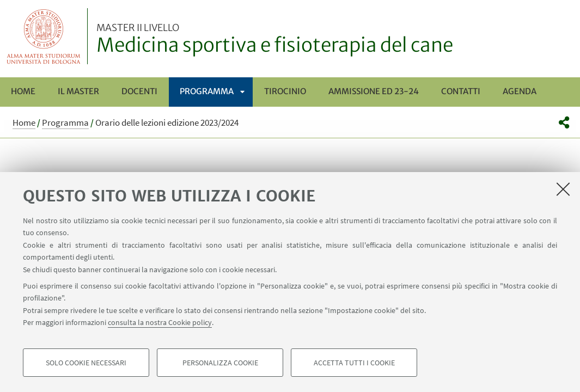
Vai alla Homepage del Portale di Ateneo (44, 36)
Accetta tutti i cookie (354, 363)
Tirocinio (285, 91)
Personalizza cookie (220, 363)
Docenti (139, 91)
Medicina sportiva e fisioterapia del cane (275, 40)
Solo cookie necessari (86, 363)
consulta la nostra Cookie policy (160, 322)
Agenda (520, 91)
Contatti (461, 91)
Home (23, 91)
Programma (207, 91)
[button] (564, 122)
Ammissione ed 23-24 (374, 91)
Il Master (78, 91)
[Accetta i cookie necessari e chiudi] (563, 189)
